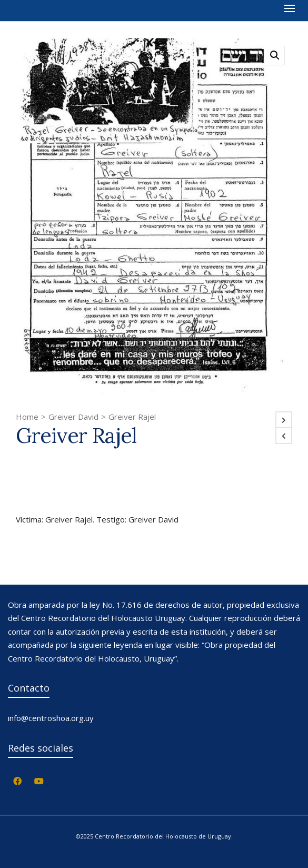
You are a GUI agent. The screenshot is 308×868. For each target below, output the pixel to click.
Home (27, 417)
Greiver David (73, 417)
